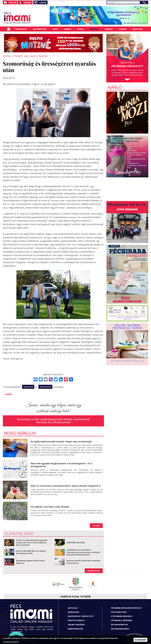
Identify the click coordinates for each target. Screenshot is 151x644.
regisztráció (28, 387)
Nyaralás (43, 56)
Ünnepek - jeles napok (24, 56)
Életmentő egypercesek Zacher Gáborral (31, 562)
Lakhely (43, 2)
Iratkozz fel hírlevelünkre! (53, 422)
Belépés (28, 2)
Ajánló (68, 29)
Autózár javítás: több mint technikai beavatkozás (83, 562)
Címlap (9, 29)
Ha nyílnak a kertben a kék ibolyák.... (51, 507)
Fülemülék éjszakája (76, 542)
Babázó (109, 29)
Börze (81, 29)
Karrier (123, 29)
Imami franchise (75, 629)
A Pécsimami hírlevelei (122, 616)
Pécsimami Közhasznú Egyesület (126, 608)
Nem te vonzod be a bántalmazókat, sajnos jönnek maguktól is (66, 486)
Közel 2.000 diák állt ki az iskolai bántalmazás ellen (31, 552)
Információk (40, 29)
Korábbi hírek (94, 571)
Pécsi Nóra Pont (119, 612)
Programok (21, 29)
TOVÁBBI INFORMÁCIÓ (11, 642)
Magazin (94, 29)
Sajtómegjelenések (120, 629)
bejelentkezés (45, 387)
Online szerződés (76, 625)
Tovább (96, 526)
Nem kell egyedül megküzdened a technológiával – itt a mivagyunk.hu (61, 465)
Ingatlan (137, 29)
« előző (8, 394)
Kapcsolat (73, 608)
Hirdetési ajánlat (76, 620)
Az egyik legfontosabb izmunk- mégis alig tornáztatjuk (61, 441)
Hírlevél (13, 2)
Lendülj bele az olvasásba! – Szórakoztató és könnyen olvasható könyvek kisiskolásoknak (83, 552)
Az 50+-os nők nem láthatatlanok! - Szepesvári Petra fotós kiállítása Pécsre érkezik (32, 543)
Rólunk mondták (119, 625)
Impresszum (73, 612)
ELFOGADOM (140, 640)
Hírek (55, 29)
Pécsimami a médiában (121, 620)
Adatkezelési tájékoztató (81, 616)
